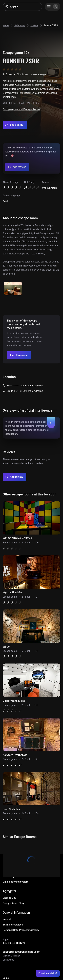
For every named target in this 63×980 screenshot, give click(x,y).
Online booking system (16, 882)
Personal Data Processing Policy (21, 930)
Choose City (9, 898)
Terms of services (13, 925)
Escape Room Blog (13, 903)
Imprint (7, 919)
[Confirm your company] (19, 355)
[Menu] (53, 7)
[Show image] (13, 289)
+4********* (13, 386)
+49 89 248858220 (14, 943)
